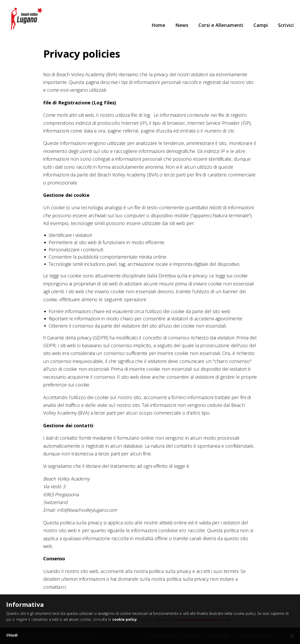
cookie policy (125, 619)
